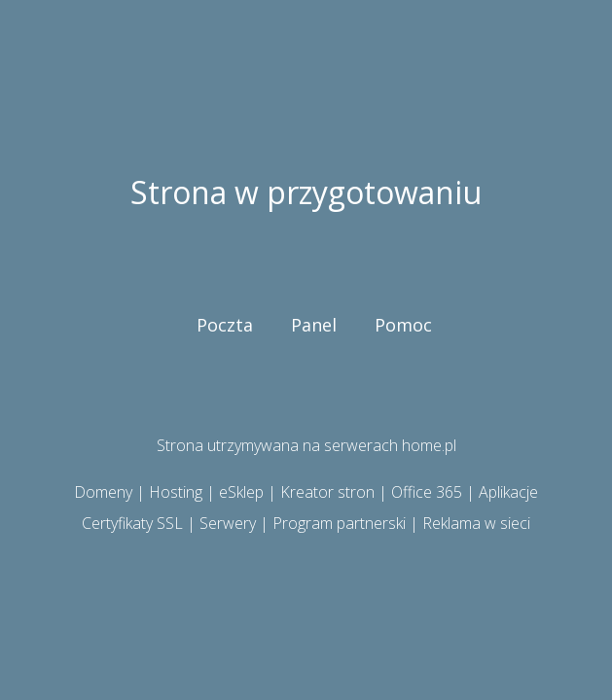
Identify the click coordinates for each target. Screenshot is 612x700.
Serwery (228, 523)
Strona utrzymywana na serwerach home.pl (306, 445)
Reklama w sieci (476, 523)
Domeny (103, 492)
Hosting (176, 492)
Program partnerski (339, 523)
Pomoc (403, 325)
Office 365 (427, 492)
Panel (314, 325)
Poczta (225, 325)
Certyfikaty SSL (132, 523)
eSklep (241, 492)
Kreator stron (327, 492)
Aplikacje (508, 492)
